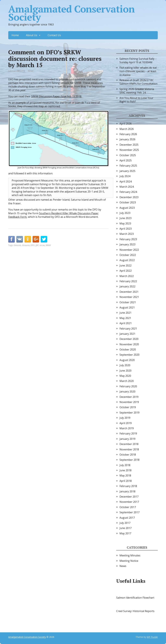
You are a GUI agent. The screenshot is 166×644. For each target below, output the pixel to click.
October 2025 (128, 155)
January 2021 (127, 334)
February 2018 (128, 486)
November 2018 (129, 449)
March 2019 (127, 428)
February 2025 (128, 166)
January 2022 (127, 286)
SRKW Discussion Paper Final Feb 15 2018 (56, 96)
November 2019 (129, 402)
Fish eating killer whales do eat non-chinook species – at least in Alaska (138, 71)
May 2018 (125, 475)
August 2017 (127, 518)
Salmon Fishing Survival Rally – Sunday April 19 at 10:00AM (138, 60)
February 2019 (128, 433)
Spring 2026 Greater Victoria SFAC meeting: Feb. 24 (137, 91)
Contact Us (54, 35)
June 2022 (125, 265)
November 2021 (129, 297)
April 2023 (126, 229)
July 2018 (125, 465)
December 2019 (129, 397)
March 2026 (127, 129)
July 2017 (125, 523)
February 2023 (128, 239)
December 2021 (129, 292)
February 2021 (128, 329)
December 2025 (129, 145)
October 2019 (128, 407)
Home (15, 35)
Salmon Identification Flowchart (135, 598)
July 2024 (125, 176)
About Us (32, 35)
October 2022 (128, 255)
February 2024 (128, 192)
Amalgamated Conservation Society (71, 13)
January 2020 (127, 391)
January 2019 (127, 439)
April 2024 (126, 181)
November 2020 (129, 344)
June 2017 (125, 528)
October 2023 (128, 202)
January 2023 (127, 244)
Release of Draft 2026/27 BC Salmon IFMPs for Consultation (138, 82)
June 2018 (125, 470)
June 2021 (125, 313)
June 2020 (125, 371)
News (31, 71)
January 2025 (127, 171)
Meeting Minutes (130, 555)
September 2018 (129, 460)
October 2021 (128, 302)
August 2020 (127, 360)
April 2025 (126, 160)
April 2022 (126, 271)
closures (26, 245)
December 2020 (129, 339)
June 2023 (125, 218)
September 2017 (129, 512)
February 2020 (128, 386)
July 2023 (125, 213)
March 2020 (127, 381)
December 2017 (129, 497)
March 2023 (127, 234)
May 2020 (125, 376)
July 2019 (125, 418)
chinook (17, 245)
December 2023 (129, 197)
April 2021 (126, 323)
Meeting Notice (129, 561)
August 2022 (127, 260)
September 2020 (129, 355)
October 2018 (128, 455)
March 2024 (127, 187)
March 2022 (127, 276)
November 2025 (129, 150)
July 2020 (125, 365)
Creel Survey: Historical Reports (135, 611)
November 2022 (129, 250)
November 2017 (129, 502)
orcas (42, 245)
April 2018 (126, 481)
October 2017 (128, 507)
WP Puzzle (152, 637)
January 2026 (127, 139)
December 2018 (129, 444)
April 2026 (126, 124)
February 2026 (128, 134)
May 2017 (125, 533)
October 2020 (128, 349)
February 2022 (128, 281)
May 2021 (125, 318)
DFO (33, 245)
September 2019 (129, 413)
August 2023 (127, 208)
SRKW (48, 245)
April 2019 (126, 423)
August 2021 (127, 307)
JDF (37, 245)
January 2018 (127, 491)
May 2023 (125, 223)
